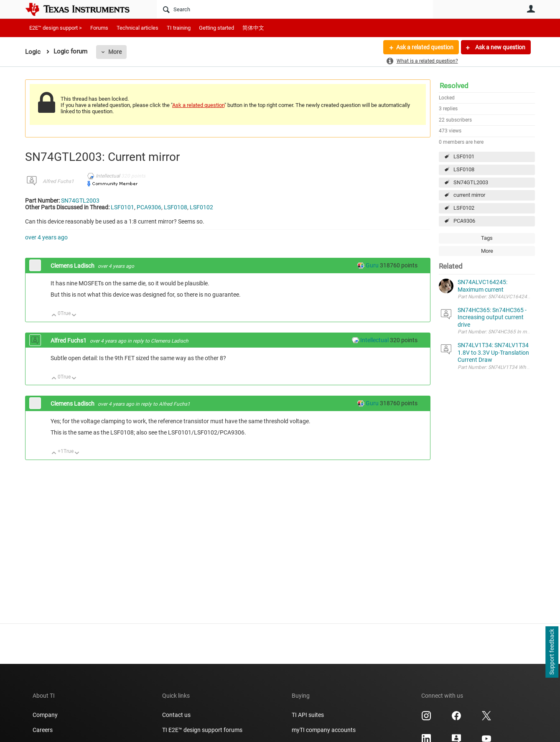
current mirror (469, 195)
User (531, 9)
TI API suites (308, 715)
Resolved (454, 86)
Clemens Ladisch (73, 266)
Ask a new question (500, 47)
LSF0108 (464, 169)
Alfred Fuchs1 (58, 181)
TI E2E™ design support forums (202, 730)
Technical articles (137, 28)
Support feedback (552, 652)
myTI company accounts (324, 730)
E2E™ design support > (56, 28)
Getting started (216, 28)
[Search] (295, 9)
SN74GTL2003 (471, 182)
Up (54, 316)
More (115, 52)
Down (74, 316)
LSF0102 (464, 208)
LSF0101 (464, 156)
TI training (179, 28)
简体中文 (253, 28)
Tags (487, 238)
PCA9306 (464, 221)
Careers (43, 730)
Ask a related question (425, 47)
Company (45, 715)
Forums (99, 28)
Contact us (176, 715)
